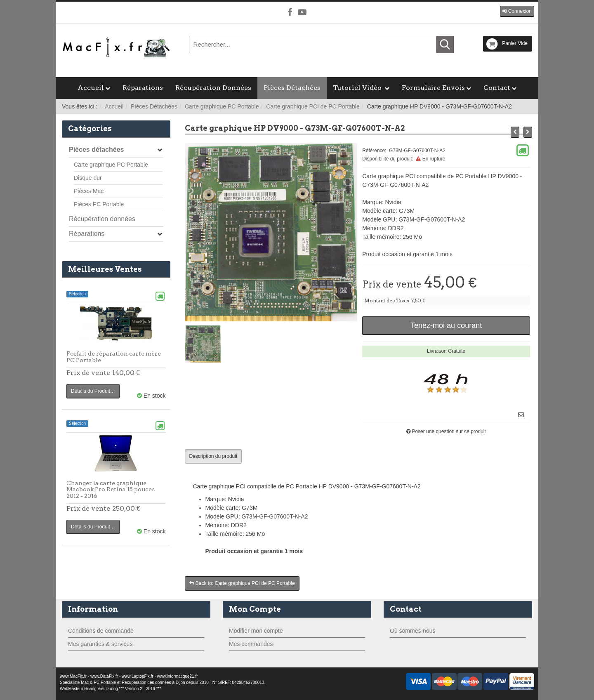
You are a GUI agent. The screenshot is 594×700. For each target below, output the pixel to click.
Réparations (143, 88)
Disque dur (88, 178)
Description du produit (213, 456)
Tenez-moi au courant (446, 325)
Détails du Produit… (93, 391)
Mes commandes (251, 644)
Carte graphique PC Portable (222, 106)
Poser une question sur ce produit (449, 431)
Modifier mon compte (256, 631)
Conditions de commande (101, 631)
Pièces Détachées (292, 88)
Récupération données (102, 219)
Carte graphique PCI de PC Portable (313, 106)
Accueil (91, 88)
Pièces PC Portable (99, 204)
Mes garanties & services (100, 644)
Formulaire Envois (433, 88)
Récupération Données (213, 88)
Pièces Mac (89, 191)
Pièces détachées (96, 150)
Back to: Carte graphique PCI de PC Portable (242, 583)
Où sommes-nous (412, 631)
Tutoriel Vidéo (358, 88)
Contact (497, 88)
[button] (517, 11)
